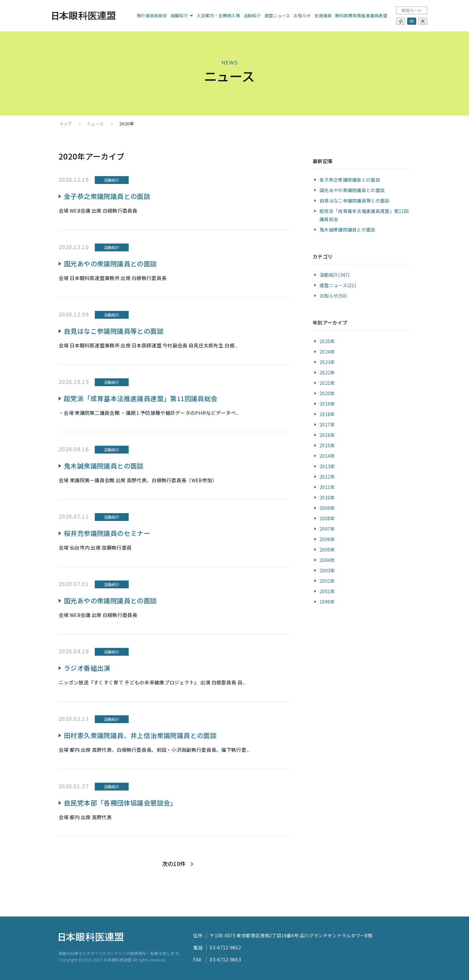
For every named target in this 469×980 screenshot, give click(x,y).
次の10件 (174, 864)
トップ (66, 124)
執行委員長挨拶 (152, 15)
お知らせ (302, 15)
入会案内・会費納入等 (218, 15)
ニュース (95, 124)
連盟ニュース (277, 15)
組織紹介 (179, 15)
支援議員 (323, 15)
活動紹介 (252, 15)
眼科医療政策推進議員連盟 (361, 15)
